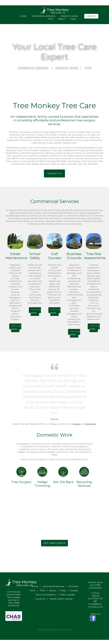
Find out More (16, 328)
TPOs (50, 19)
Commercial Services (44, 16)
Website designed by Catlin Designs (54, 630)
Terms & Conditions (46, 595)
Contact (91, 16)
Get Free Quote (54, 543)
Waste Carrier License (61, 599)
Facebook (91, 424)
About (62, 19)
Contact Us (54, 173)
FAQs (73, 19)
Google (76, 424)
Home (24, 16)
